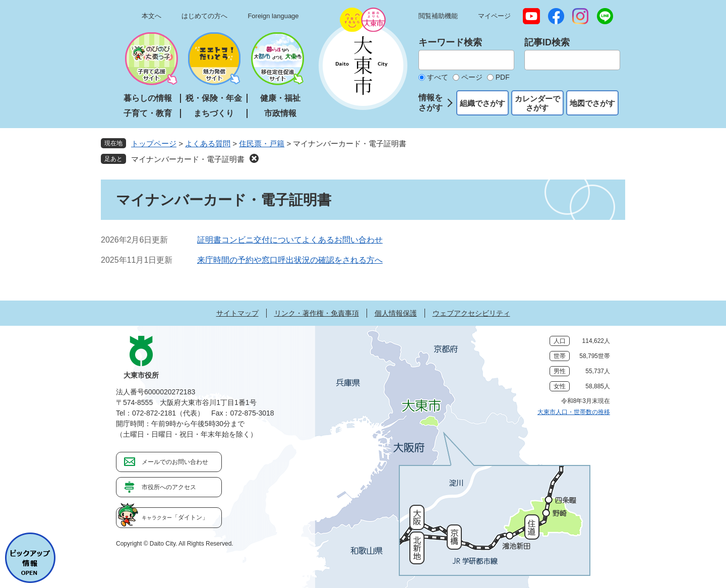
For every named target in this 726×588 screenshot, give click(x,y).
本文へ (152, 16)
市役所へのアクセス (169, 487)
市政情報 (280, 113)
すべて (438, 77)
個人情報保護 (396, 313)
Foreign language (273, 16)
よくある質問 (208, 143)
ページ (472, 77)
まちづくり (214, 113)
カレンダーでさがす (537, 103)
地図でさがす (592, 103)
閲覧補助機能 (438, 16)
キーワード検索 (450, 42)
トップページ (154, 143)
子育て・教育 (148, 113)
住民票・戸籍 (262, 143)
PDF (503, 77)
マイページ (494, 16)
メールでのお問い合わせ (175, 462)
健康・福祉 (280, 98)
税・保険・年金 (214, 98)
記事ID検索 (547, 42)
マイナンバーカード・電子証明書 (188, 159)
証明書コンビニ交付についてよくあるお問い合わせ (290, 240)
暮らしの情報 (148, 98)
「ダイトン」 (175, 517)
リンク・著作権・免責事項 (317, 313)
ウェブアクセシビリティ (471, 313)
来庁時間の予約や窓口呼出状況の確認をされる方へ (290, 260)
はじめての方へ (204, 16)
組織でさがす (482, 103)
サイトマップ (237, 313)
